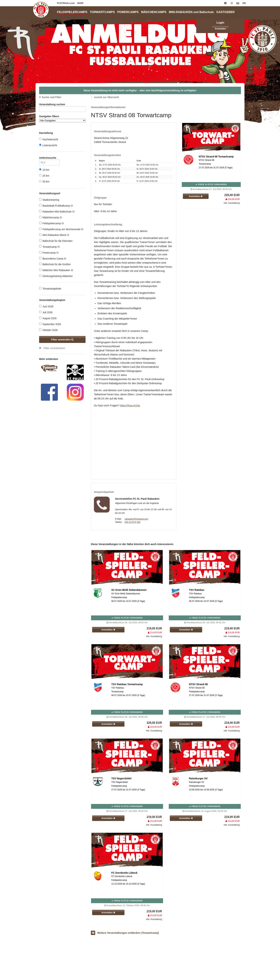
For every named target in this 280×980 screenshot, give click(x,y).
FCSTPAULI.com (66, 3)
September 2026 (50, 324)
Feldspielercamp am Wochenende (61, 229)
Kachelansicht (49, 139)
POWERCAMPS (128, 12)
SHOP (80, 3)
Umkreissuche (49, 158)
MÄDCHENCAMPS (154, 12)
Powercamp (49, 253)
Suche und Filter (52, 97)
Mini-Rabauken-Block (54, 235)
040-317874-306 (132, 522)
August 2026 (48, 318)
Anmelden (220, 29)
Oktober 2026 (48, 330)
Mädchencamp (50, 217)
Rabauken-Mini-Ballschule (57, 211)
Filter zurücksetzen (54, 348)
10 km (44, 170)
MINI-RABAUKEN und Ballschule (191, 12)
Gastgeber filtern (62, 119)
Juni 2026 (46, 306)
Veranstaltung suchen (62, 105)
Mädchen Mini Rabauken (56, 270)
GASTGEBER (225, 12)
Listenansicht (48, 145)
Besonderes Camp (53, 258)
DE (238, 3)
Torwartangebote (50, 289)
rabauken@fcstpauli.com (136, 519)
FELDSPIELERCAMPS (72, 12)
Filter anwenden (62, 340)
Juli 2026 (46, 312)
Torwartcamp (49, 247)
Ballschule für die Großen (55, 264)
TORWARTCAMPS (102, 12)
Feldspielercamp (51, 223)
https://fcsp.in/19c (130, 405)
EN (244, 3)
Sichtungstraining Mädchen (56, 276)
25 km (44, 176)
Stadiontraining (49, 200)
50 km (44, 181)
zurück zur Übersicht (106, 97)
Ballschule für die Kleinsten (56, 241)
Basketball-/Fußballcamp (56, 206)
